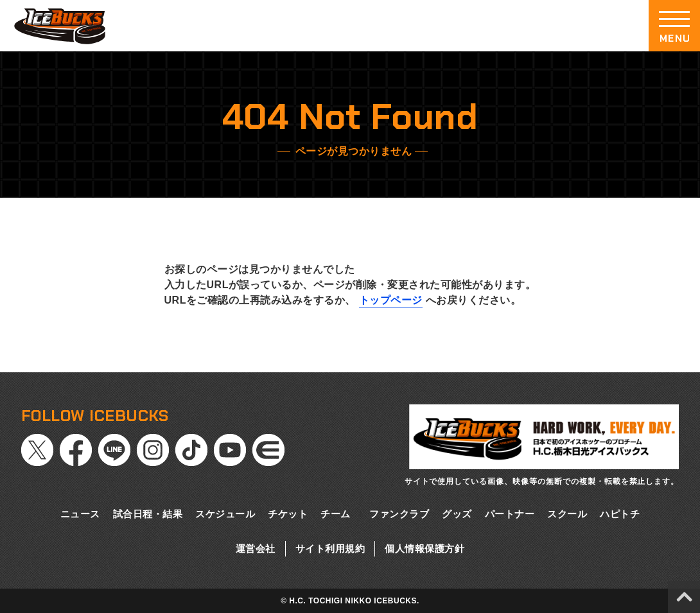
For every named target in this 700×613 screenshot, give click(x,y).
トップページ (391, 300)
